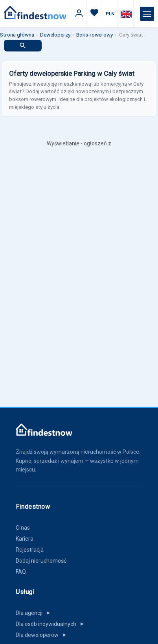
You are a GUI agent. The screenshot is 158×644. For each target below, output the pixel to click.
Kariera (25, 539)
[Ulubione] (94, 14)
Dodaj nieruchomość (41, 561)
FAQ (21, 572)
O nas (23, 528)
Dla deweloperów (43, 635)
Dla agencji (35, 613)
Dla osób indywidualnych (51, 624)
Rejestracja (30, 550)
